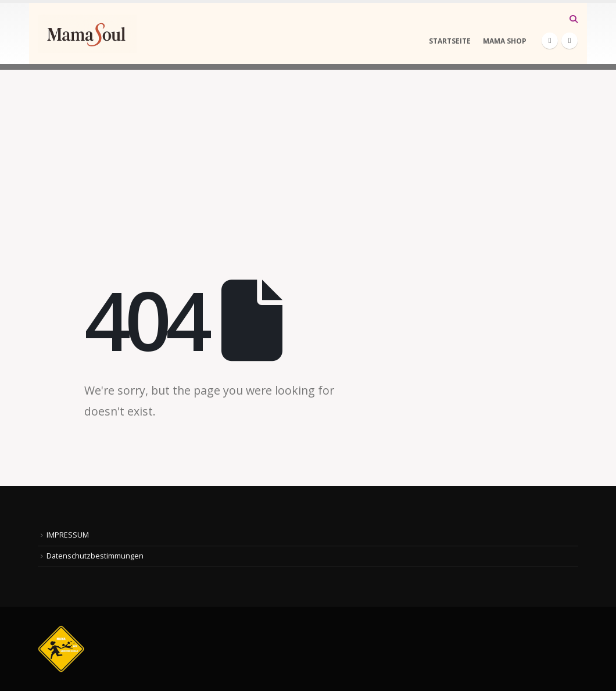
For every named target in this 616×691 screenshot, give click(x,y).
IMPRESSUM (68, 535)
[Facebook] (550, 41)
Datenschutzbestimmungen (95, 556)
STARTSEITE (450, 41)
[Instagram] (570, 41)
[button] (573, 19)
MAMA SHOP (505, 41)
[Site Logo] (87, 34)
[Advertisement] (308, 151)
